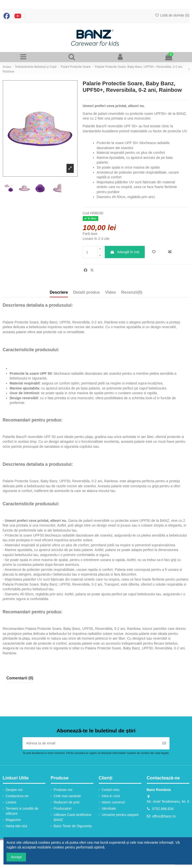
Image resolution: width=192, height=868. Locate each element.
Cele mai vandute (67, 796)
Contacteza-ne (17, 796)
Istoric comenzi (113, 802)
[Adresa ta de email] (91, 743)
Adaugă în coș (125, 252)
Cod (86, 213)
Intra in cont (111, 796)
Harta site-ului (16, 826)
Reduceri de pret (67, 802)
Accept (16, 857)
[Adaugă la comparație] (170, 252)
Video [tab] (110, 292)
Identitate (109, 808)
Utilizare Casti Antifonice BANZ (73, 817)
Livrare (11, 802)
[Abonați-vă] (164, 743)
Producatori (63, 808)
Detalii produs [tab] (87, 292)
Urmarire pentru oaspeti (120, 815)
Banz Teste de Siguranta (73, 826)
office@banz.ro (164, 816)
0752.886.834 (163, 809)
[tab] (132, 293)
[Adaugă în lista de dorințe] (154, 252)
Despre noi (14, 790)
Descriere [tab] (59, 292)
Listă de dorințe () (172, 15)
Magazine (13, 820)
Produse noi (63, 790)
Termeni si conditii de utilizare (22, 811)
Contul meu (111, 790)
